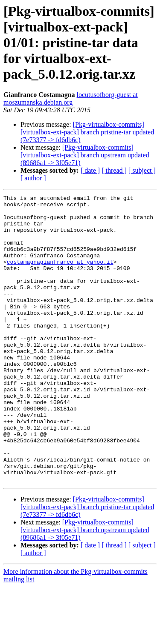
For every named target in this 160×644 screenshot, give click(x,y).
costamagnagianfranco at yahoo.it (60, 276)
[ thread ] (114, 170)
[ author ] (33, 178)
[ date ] (90, 170)
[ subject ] (142, 170)
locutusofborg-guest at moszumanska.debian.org (71, 98)
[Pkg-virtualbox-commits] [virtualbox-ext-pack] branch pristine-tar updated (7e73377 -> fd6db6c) (87, 132)
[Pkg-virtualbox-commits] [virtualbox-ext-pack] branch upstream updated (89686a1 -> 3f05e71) (85, 155)
